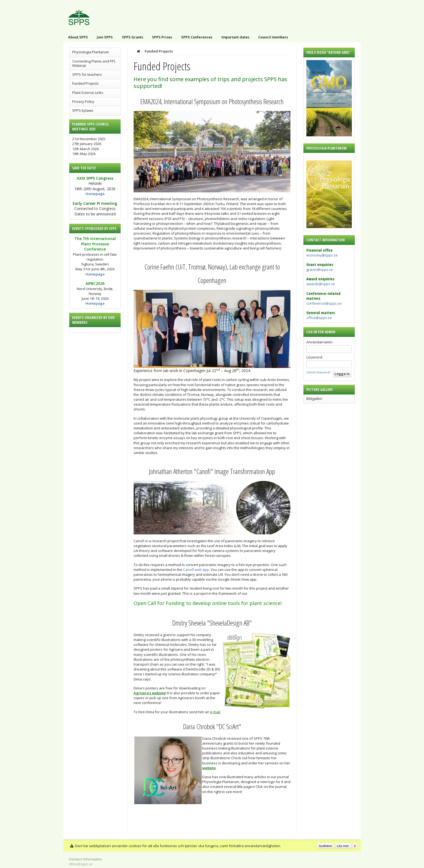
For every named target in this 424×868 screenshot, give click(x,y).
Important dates (235, 37)
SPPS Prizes (162, 37)
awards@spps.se (321, 284)
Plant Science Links (88, 93)
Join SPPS (105, 37)
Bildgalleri (314, 399)
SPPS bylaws (83, 110)
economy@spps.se (322, 255)
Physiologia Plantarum (91, 52)
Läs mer (343, 846)
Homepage (95, 194)
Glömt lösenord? (318, 372)
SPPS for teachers (87, 74)
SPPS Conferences (197, 37)
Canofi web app (196, 570)
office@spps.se (319, 318)
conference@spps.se (324, 303)
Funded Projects (85, 83)
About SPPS (78, 37)
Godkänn (325, 846)
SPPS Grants (132, 37)
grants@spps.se (320, 269)
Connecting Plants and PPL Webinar (94, 63)
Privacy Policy (83, 101)
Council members (273, 37)
